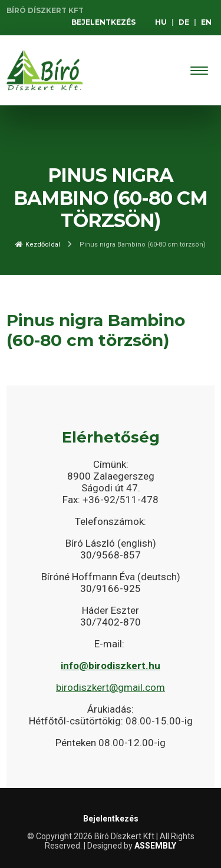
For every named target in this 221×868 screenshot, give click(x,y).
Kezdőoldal (38, 245)
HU (161, 22)
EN (206, 22)
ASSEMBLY (155, 846)
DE (184, 22)
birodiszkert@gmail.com (111, 687)
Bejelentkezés (103, 22)
